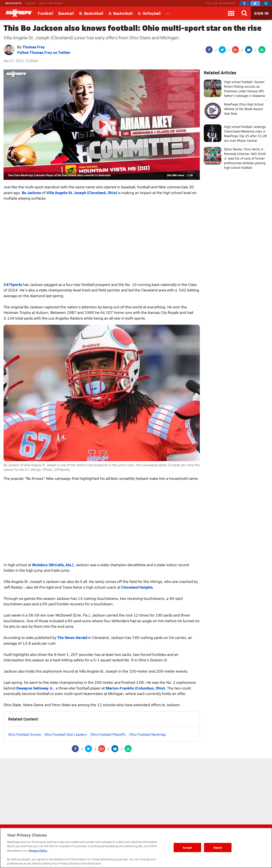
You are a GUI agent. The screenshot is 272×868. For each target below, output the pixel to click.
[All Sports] (168, 13)
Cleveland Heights (137, 587)
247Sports (13, 284)
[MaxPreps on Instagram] (266, 3)
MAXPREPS (14, 3)
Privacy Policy (38, 851)
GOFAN (31, 3)
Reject (218, 847)
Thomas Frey (34, 47)
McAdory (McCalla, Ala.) (53, 565)
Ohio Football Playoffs (108, 734)
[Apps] (231, 13)
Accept (187, 847)
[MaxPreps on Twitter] (255, 3)
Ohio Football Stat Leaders (66, 734)
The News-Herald (72, 637)
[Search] (244, 13)
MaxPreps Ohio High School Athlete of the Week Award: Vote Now (244, 109)
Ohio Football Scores (25, 734)
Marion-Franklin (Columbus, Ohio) (135, 688)
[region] (136, 848)
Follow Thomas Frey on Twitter (44, 52)
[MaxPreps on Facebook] (244, 3)
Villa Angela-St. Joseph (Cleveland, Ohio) (82, 193)
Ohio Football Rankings (148, 734)
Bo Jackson (31, 193)
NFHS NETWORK (51, 3)
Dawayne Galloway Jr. (35, 688)
